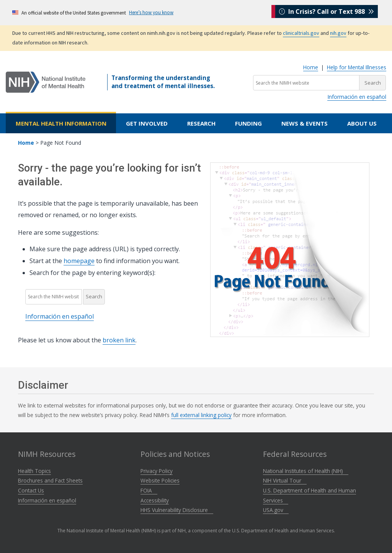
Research (201, 123)
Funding (248, 123)
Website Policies (160, 480)
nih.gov (338, 33)
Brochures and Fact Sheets (50, 480)
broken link (119, 340)
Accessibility (155, 500)
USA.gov (276, 510)
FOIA (149, 490)
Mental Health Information (61, 123)
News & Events (305, 123)
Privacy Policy (157, 471)
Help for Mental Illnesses (357, 67)
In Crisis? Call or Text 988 (327, 12)
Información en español (357, 97)
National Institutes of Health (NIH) (306, 471)
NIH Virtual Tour (285, 480)
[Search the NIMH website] (306, 83)
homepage (79, 261)
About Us (362, 123)
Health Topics (34, 471)
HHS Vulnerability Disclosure (177, 510)
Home (311, 67)
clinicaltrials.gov (301, 33)
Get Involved (147, 123)
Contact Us (31, 490)
